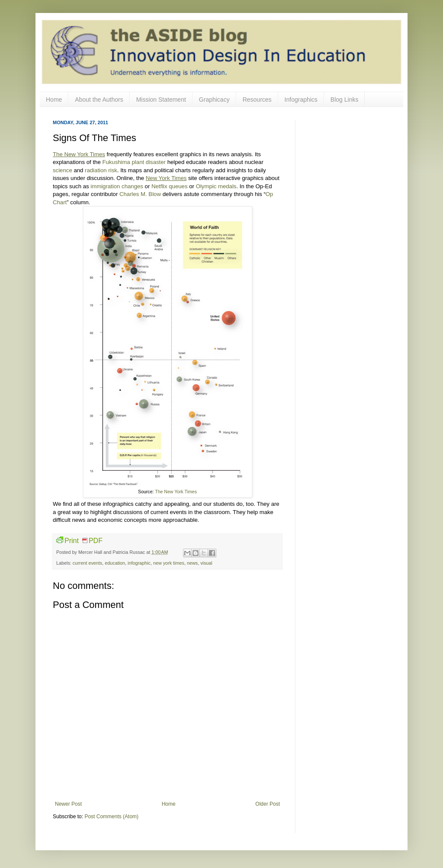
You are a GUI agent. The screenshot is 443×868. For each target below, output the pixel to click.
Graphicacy (214, 100)
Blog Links (345, 100)
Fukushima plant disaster (134, 162)
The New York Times (176, 492)
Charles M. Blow (140, 194)
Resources (257, 100)
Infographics (301, 100)
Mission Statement (161, 100)
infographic (139, 563)
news (192, 563)
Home (54, 100)
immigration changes (117, 186)
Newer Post (68, 804)
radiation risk (101, 170)
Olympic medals (216, 186)
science (63, 170)
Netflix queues (170, 186)
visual (206, 563)
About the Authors (99, 100)
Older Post (268, 804)
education (115, 563)
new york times (169, 563)
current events (87, 563)
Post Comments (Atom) (111, 817)
